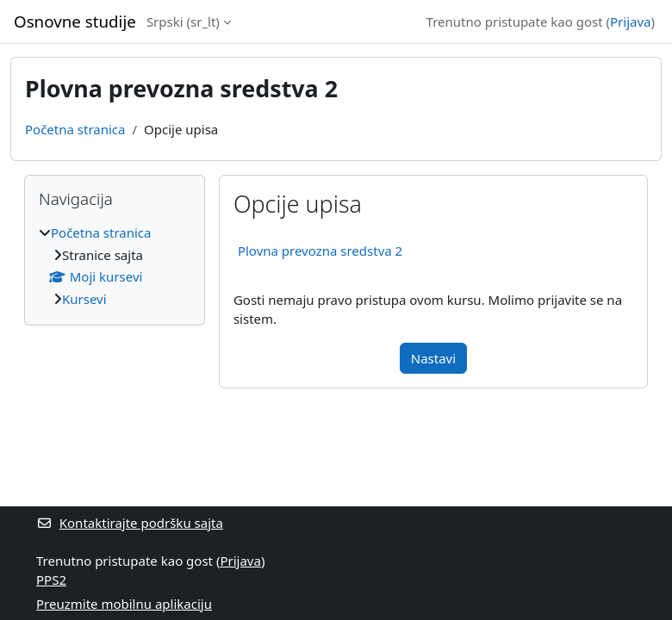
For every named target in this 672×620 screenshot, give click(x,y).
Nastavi (433, 358)
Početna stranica (75, 129)
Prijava (630, 22)
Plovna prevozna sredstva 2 (320, 251)
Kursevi (84, 299)
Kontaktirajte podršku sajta (130, 523)
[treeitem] (115, 266)
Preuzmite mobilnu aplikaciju (124, 604)
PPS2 (51, 580)
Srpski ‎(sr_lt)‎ (183, 22)
